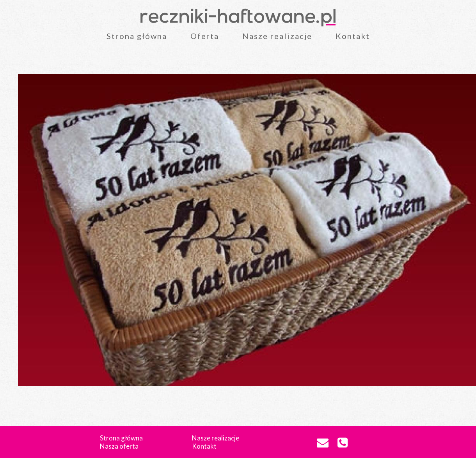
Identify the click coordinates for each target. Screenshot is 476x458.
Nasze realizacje (277, 36)
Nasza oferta (119, 446)
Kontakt (353, 36)
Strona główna (137, 36)
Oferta (205, 36)
